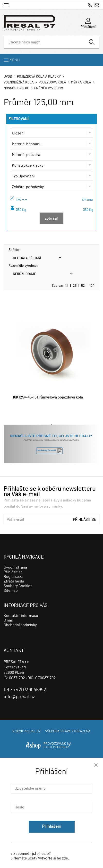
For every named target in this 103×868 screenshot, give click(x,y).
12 (67, 286)
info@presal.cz (97, 5)
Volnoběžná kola (19, 82)
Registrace (13, 577)
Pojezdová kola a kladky (39, 77)
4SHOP (64, 747)
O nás (8, 620)
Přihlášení (52, 827)
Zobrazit (51, 218)
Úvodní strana (15, 567)
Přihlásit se (85, 520)
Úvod (8, 77)
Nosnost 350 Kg (17, 88)
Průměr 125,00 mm (49, 88)
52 (83, 286)
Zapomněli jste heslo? (32, 854)
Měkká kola (81, 82)
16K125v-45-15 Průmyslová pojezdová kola (48, 397)
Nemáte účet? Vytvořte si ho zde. (41, 858)
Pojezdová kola (52, 82)
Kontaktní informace (21, 616)
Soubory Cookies (18, 586)
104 (92, 286)
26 (75, 286)
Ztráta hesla (14, 581)
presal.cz (32, 731)
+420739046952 (90, 5)
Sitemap (11, 591)
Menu (15, 60)
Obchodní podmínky (20, 625)
